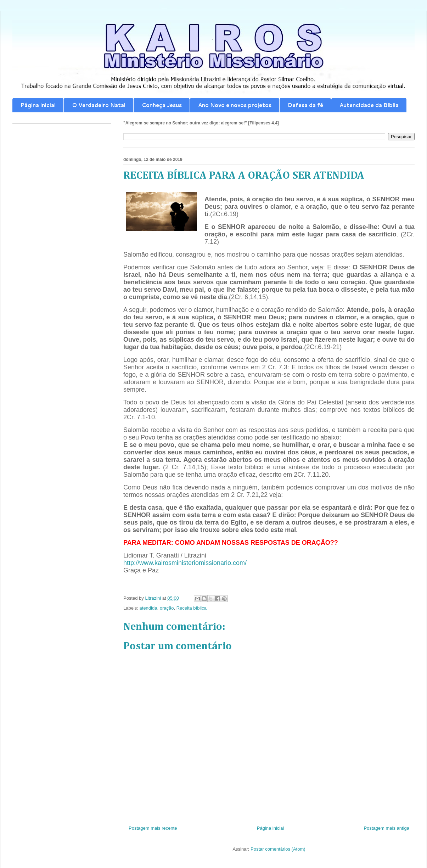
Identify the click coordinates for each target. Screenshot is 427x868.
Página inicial (38, 105)
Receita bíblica (192, 608)
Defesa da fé (305, 105)
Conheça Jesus (162, 105)
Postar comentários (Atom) (278, 849)
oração (167, 608)
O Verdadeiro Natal (99, 105)
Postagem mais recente (153, 828)
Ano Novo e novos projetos (235, 105)
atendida (148, 608)
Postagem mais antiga (386, 828)
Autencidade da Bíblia (369, 105)
